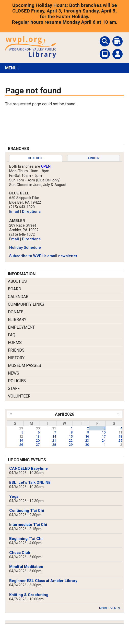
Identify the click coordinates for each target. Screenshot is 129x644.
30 (87, 445)
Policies (17, 381)
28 (54, 445)
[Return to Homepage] (31, 57)
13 (38, 436)
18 (120, 436)
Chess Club (20, 553)
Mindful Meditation (26, 567)
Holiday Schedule (25, 247)
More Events (109, 608)
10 (104, 432)
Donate (16, 312)
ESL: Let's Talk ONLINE (30, 482)
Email (14, 212)
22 (71, 441)
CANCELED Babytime (28, 468)
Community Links (26, 304)
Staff (14, 388)
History (16, 358)
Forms (15, 343)
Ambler (93, 158)
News (14, 373)
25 (120, 441)
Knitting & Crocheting (29, 595)
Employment (21, 327)
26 (21, 445)
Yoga (14, 497)
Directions (31, 212)
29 (71, 445)
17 (104, 436)
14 (54, 436)
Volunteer (19, 396)
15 (71, 436)
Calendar (18, 297)
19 (21, 441)
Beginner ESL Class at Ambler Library (43, 581)
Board (15, 289)
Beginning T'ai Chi (26, 539)
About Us (17, 281)
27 (38, 445)
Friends (16, 350)
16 (87, 436)
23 (87, 441)
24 (104, 441)
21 (54, 441)
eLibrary (17, 320)
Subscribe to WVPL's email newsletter (43, 256)
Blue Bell (36, 158)
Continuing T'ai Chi (27, 511)
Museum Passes (25, 366)
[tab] (36, 158)
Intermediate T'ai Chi (28, 525)
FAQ (12, 335)
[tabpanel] (64, 211)
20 (38, 441)
